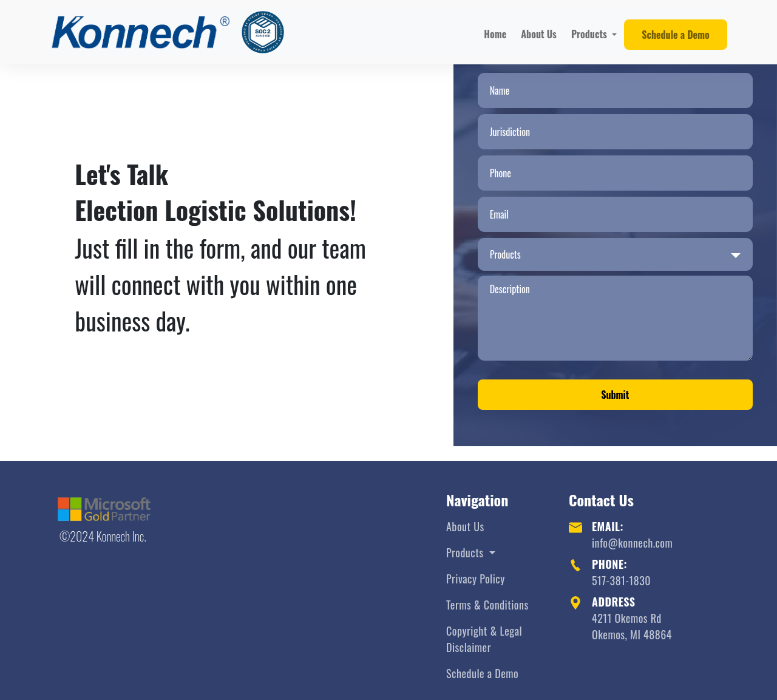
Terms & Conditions (487, 605)
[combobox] (615, 254)
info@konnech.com (632, 543)
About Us (539, 34)
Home (495, 34)
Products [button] (590, 34)
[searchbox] (606, 254)
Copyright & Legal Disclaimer (484, 639)
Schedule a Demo (676, 35)
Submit (615, 395)
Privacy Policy (476, 579)
